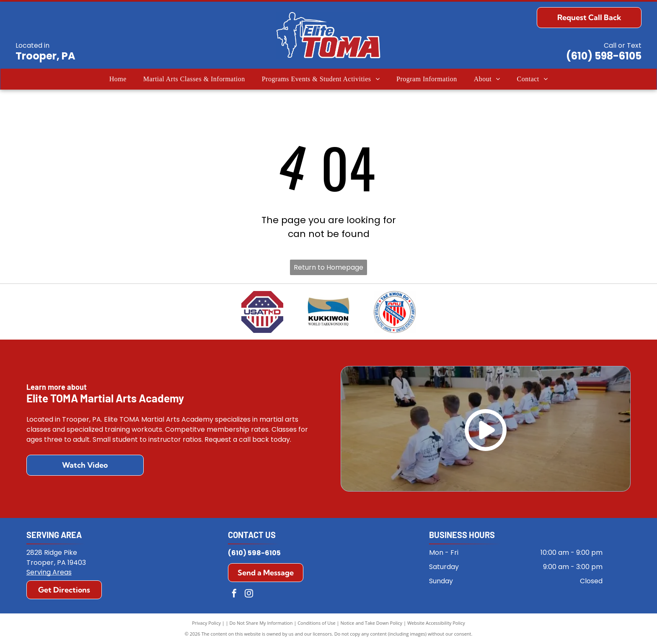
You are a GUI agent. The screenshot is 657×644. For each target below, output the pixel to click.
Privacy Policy (206, 623)
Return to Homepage (328, 267)
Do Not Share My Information (261, 623)
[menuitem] (118, 79)
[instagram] (249, 594)
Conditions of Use (317, 623)
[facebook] (234, 594)
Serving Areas (49, 572)
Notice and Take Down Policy (372, 623)
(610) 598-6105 (604, 56)
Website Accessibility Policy (436, 623)
